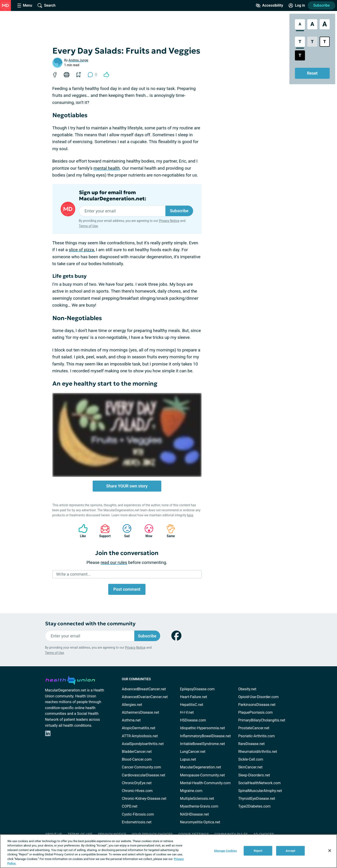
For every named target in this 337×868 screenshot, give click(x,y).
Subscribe (321, 5)
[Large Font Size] (312, 24)
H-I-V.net (187, 712)
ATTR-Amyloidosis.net (140, 736)
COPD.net (130, 806)
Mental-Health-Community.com (205, 783)
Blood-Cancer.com (137, 759)
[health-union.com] (70, 680)
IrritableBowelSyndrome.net (202, 744)
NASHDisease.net (194, 814)
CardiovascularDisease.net (144, 775)
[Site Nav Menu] (25, 5)
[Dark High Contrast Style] (300, 55)
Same (169, 531)
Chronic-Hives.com (137, 791)
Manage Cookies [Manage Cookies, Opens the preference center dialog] (225, 851)
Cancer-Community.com (142, 767)
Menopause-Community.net (202, 775)
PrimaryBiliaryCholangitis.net (262, 720)
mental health (107, 168)
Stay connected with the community (90, 624)
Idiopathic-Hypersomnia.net (202, 728)
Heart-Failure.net (194, 697)
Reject (258, 851)
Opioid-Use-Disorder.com (258, 697)
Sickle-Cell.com (251, 759)
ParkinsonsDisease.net (257, 705)
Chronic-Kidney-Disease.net (144, 799)
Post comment (127, 589)
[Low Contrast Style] (312, 42)
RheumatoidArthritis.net (258, 752)
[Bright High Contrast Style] (325, 42)
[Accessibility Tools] (269, 5)
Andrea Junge (78, 60)
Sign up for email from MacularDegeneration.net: (113, 196)
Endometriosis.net (137, 822)
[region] (168, 851)
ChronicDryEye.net (137, 783)
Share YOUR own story (127, 486)
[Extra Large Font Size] (325, 24)
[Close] (330, 851)
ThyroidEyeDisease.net (257, 799)
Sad (125, 531)
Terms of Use (88, 226)
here (190, 515)
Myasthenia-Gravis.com (199, 806)
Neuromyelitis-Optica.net (200, 822)
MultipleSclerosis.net (197, 799)
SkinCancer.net (250, 767)
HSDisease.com (193, 720)
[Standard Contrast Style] (300, 42)
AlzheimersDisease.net (141, 712)
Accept (291, 851)
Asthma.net (131, 720)
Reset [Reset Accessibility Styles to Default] (312, 73)
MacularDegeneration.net (201, 767)
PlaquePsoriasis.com (255, 712)
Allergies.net (132, 705)
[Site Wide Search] (46, 5)
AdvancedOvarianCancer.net (145, 697)
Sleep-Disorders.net (254, 775)
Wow (147, 531)
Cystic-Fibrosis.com (138, 814)
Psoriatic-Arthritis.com (256, 736)
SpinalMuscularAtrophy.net (260, 791)
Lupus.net (188, 759)
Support (103, 531)
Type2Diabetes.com (254, 806)
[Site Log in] (297, 5)
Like (81, 531)
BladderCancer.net (137, 752)
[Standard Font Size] (300, 24)
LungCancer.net (193, 752)
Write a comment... (74, 574)
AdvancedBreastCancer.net (144, 689)
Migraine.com (191, 791)
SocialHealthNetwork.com (259, 783)
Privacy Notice (169, 221)
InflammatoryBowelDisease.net (205, 736)
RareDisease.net (251, 744)
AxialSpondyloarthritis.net (143, 744)
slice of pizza (81, 250)
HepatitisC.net (192, 705)
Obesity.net (247, 689)
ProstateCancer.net (254, 728)
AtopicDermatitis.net (139, 728)
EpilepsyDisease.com (197, 689)
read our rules (114, 562)
